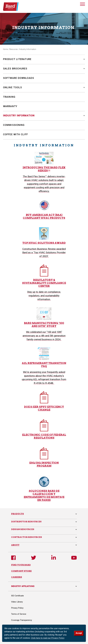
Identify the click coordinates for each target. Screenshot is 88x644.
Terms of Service (19, 614)
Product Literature (17, 59)
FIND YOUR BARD (21, 565)
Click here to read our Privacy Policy (48, 638)
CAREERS (17, 577)
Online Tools (12, 87)
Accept (79, 633)
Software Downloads (19, 78)
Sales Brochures (15, 69)
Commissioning (14, 125)
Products (17, 514)
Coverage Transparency (22, 620)
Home (5, 49)
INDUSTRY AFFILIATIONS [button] (44, 586)
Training (9, 97)
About (15, 545)
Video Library (17, 602)
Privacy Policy (17, 608)
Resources (14, 49)
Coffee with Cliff (15, 134)
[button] (83, 59)
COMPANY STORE (21, 571)
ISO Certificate (17, 596)
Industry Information (19, 116)
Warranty (10, 106)
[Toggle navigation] (82, 5)
